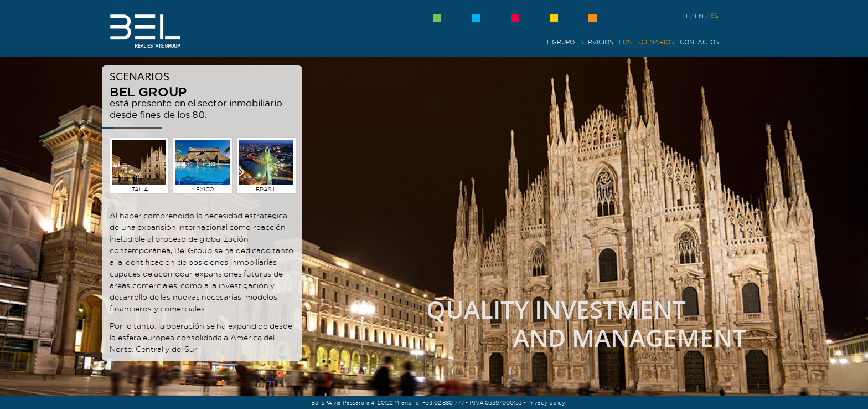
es (714, 16)
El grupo (559, 42)
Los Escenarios (647, 42)
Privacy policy (546, 402)
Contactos (699, 42)
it (686, 16)
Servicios (597, 42)
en (699, 16)
